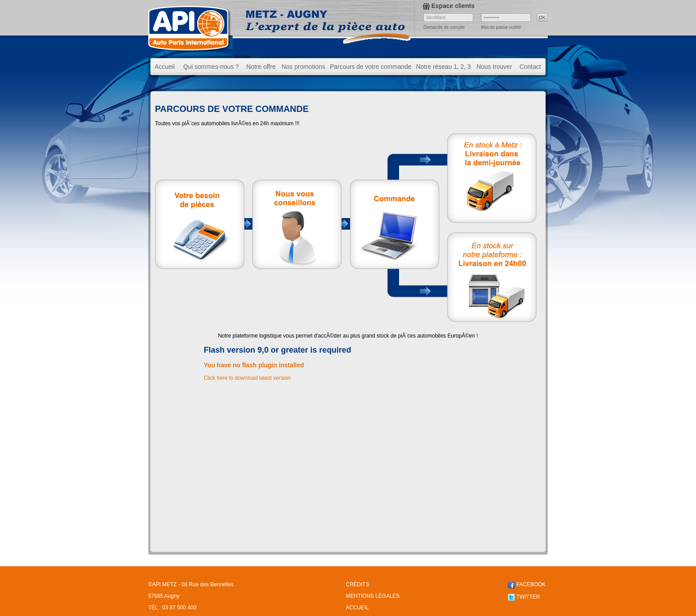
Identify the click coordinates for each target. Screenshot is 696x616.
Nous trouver (494, 67)
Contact (530, 67)
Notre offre (261, 67)
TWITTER (524, 597)
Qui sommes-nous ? (211, 67)
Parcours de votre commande (371, 67)
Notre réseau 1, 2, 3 (443, 67)
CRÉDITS (358, 584)
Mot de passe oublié (501, 27)
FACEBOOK (527, 584)
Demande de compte (444, 27)
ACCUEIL (357, 608)
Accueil (164, 67)
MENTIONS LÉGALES (373, 596)
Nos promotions (303, 67)
